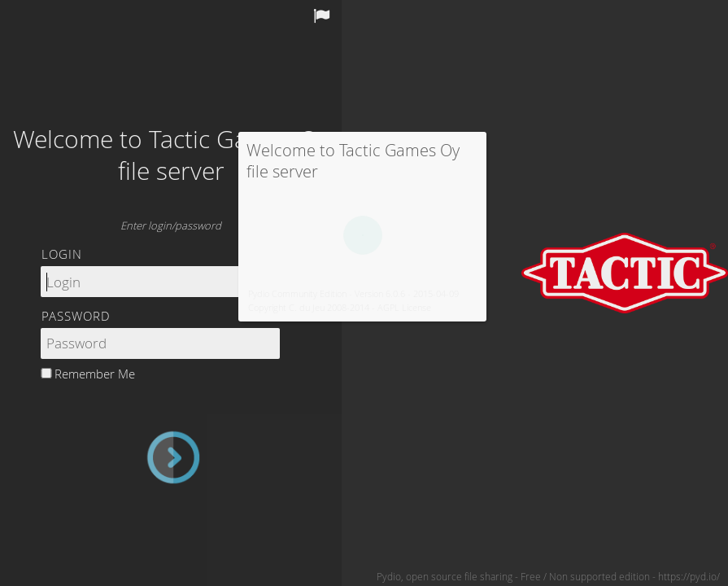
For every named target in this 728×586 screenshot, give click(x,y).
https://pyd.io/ (689, 576)
